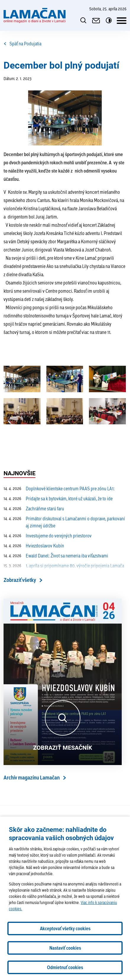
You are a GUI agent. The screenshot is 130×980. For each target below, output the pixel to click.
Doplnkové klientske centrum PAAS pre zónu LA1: (59, 489)
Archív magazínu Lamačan (32, 778)
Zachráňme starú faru (34, 509)
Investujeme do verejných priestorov (48, 536)
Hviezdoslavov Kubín (34, 546)
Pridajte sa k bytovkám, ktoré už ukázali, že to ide (58, 499)
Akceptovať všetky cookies (65, 928)
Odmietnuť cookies (65, 967)
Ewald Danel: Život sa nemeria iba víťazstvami (56, 556)
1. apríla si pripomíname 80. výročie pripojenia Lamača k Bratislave (64, 569)
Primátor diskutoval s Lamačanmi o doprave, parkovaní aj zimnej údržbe (64, 522)
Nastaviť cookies (65, 948)
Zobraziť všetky (20, 580)
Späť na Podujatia (22, 44)
